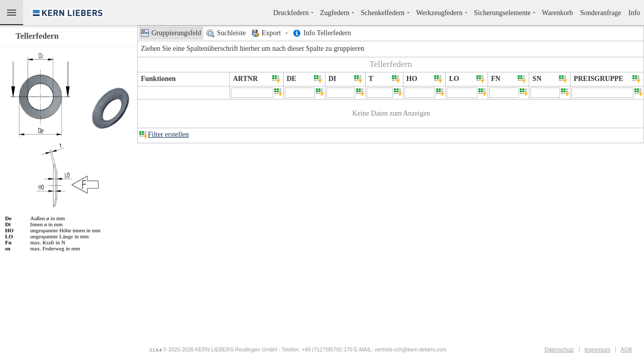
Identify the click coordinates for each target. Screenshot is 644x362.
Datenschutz (559, 349)
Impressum (598, 349)
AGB (626, 349)
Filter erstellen (168, 134)
